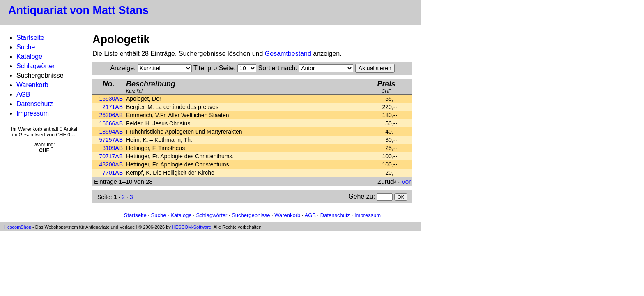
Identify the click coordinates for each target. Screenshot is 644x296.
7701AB (113, 173)
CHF (386, 87)
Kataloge (29, 57)
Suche (26, 47)
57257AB (111, 140)
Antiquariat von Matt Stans (78, 10)
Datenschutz (35, 104)
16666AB (111, 123)
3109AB (113, 148)
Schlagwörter (36, 66)
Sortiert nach (277, 68)
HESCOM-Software (192, 227)
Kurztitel (151, 87)
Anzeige (122, 68)
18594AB (111, 132)
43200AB (111, 164)
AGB (23, 94)
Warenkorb (32, 85)
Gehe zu (361, 196)
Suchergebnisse (251, 215)
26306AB (111, 115)
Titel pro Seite (214, 68)
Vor (406, 182)
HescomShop (18, 227)
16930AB (111, 99)
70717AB (111, 156)
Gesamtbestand (288, 54)
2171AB (113, 107)
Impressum (33, 113)
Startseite (30, 38)
